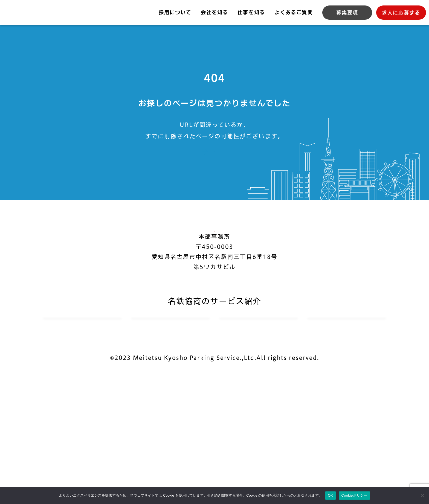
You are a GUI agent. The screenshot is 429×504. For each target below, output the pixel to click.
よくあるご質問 (294, 12)
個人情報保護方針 (159, 476)
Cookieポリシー (221, 476)
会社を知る (215, 12)
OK (330, 495)
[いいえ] (422, 496)
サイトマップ (276, 476)
